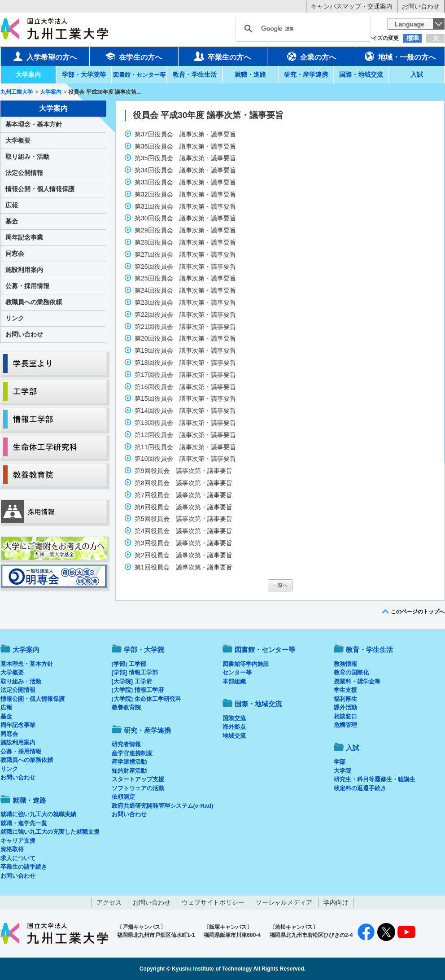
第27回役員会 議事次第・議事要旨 (186, 254)
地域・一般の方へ (400, 56)
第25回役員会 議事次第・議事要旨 (186, 278)
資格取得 (12, 849)
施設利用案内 (24, 270)
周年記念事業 (24, 237)
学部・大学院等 (84, 74)
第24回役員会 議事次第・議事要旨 (186, 290)
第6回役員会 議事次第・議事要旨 (184, 507)
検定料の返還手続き (360, 788)
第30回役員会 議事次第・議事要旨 (186, 218)
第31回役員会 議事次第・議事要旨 (186, 206)
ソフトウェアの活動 (138, 788)
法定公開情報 (24, 173)
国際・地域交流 (361, 74)
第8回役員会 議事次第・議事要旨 (184, 483)
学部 (340, 762)
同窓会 (15, 254)
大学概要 (18, 140)
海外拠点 (234, 727)
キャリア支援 (18, 841)
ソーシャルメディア (284, 902)
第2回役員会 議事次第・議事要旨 (184, 555)
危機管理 (345, 725)
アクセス (109, 902)
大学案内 (28, 74)
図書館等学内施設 (246, 664)
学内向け (336, 902)
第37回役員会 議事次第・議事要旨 (186, 134)
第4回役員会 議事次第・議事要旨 (184, 531)
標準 (413, 38)
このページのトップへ (418, 612)
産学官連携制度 (132, 753)
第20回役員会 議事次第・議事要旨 (186, 338)
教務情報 (345, 664)
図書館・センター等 (265, 650)
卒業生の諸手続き (24, 867)
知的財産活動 (129, 771)
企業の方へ (311, 56)
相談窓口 (345, 716)
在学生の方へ (134, 56)
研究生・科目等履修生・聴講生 (375, 779)
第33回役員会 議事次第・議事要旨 (186, 182)
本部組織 (234, 681)
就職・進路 (250, 74)
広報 (12, 205)
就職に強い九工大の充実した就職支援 (50, 832)
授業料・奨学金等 (357, 681)
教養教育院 (126, 707)
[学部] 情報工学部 (135, 672)
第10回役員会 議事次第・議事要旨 (186, 459)
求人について (18, 858)
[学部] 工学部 (129, 664)
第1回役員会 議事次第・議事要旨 (184, 567)
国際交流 (234, 718)
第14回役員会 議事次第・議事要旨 (186, 411)
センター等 (237, 672)
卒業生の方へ (222, 56)
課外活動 (345, 707)
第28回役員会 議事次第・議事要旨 (186, 242)
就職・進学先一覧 (24, 823)
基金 (12, 221)
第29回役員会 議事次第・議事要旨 (186, 230)
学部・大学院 (144, 650)
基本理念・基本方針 (34, 124)
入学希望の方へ (45, 56)
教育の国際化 (351, 672)
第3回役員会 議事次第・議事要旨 (184, 543)
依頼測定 (123, 797)
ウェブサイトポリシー (213, 902)
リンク (15, 318)
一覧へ (280, 585)
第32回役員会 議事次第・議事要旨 (186, 194)
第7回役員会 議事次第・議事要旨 (184, 495)
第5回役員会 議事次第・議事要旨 (184, 519)
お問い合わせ (421, 6)
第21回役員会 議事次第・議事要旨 (186, 327)
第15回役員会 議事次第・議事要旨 (186, 398)
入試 (417, 74)
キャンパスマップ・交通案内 (352, 6)
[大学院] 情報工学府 (138, 690)
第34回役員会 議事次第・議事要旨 (186, 170)
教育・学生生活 (195, 74)
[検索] (302, 29)
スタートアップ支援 (138, 779)
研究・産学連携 (306, 74)
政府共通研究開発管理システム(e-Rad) (163, 806)
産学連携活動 (129, 762)
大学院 (342, 771)
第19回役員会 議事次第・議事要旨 (186, 350)
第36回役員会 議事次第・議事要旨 (186, 146)
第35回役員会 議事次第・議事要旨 (186, 158)
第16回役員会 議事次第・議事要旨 (186, 387)
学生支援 (345, 690)
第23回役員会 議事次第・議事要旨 (186, 302)
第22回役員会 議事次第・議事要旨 (186, 315)
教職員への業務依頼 (34, 302)
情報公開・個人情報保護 (40, 189)
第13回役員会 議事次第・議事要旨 (186, 423)
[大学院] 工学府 (132, 681)
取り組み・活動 (27, 157)
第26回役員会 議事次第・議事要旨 (186, 267)
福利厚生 (345, 699)
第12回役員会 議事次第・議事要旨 (186, 435)
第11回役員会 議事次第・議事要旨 (186, 447)
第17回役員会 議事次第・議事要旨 (186, 375)
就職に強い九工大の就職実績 (38, 814)
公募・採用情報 (27, 286)
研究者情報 (126, 744)
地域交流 (234, 736)
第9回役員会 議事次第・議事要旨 (184, 471)
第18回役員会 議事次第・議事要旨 (186, 363)
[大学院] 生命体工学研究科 (146, 699)
